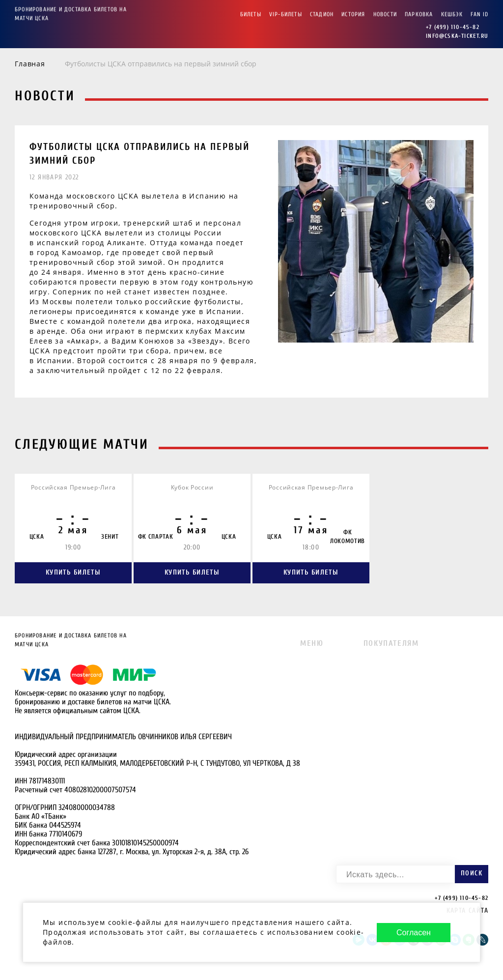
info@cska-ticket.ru (457, 36)
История (353, 14)
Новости (385, 14)
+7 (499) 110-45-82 (453, 27)
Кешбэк (452, 14)
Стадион (322, 14)
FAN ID (479, 14)
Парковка (419, 14)
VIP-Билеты (286, 14)
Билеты (251, 14)
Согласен (414, 931)
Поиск (472, 873)
